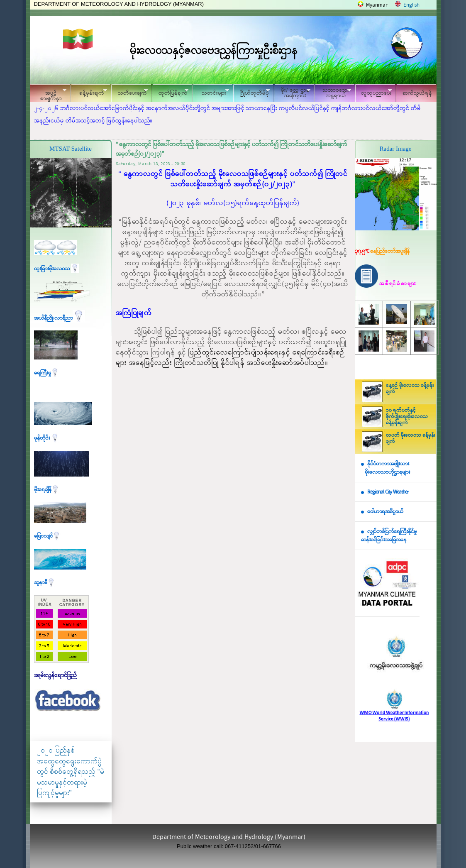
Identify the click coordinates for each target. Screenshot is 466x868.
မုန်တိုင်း (46, 438)
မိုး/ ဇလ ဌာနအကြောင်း (292, 93)
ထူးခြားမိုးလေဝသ (56, 269)
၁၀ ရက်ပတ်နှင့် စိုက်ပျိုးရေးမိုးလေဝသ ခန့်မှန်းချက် (407, 417)
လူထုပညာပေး (374, 92)
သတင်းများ (211, 92)
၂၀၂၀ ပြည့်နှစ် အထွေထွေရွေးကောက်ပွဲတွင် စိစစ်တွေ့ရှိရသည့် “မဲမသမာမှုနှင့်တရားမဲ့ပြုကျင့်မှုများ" (71, 771)
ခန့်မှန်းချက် (89, 92)
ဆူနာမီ (45, 583)
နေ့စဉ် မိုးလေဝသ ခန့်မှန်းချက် (410, 389)
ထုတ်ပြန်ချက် (170, 92)
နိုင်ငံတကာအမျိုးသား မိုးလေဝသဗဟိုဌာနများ (385, 468)
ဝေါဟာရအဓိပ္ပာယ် (385, 512)
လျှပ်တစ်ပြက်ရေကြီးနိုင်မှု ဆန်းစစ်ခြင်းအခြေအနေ (389, 536)
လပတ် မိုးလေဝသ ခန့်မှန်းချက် (411, 439)
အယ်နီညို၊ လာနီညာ (60, 318)
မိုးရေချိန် (47, 490)
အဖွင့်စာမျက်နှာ (48, 94)
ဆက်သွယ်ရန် (417, 93)
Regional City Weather (388, 492)
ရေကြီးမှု (46, 373)
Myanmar (377, 5)
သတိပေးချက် (129, 92)
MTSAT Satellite (71, 149)
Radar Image (395, 149)
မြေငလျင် (47, 536)
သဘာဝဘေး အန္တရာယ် (333, 93)
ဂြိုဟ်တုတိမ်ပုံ (251, 92)
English (411, 5)
